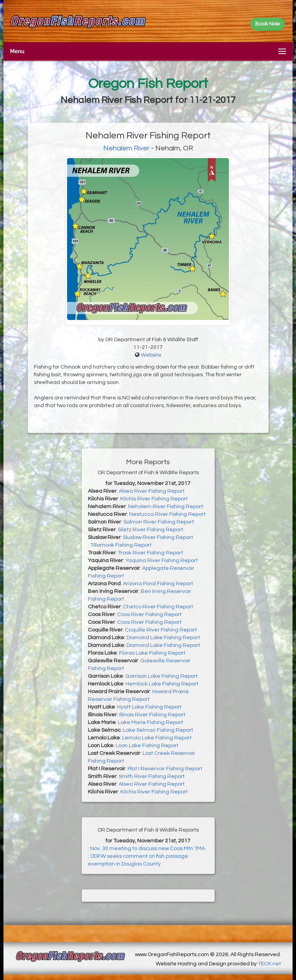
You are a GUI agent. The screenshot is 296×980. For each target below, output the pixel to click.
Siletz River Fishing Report (151, 530)
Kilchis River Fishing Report (154, 499)
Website (151, 355)
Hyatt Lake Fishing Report (149, 707)
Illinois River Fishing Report (152, 715)
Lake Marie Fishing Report (151, 722)
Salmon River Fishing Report (159, 522)
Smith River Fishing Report (152, 776)
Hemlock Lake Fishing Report (162, 684)
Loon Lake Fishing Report (147, 746)
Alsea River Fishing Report (152, 491)
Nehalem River (126, 148)
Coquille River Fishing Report (161, 630)
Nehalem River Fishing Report (166, 507)
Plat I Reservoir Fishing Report (165, 769)
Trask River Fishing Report (151, 553)
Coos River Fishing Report (149, 615)
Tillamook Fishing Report (121, 545)
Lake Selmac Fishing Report (158, 730)
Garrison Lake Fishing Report (161, 676)
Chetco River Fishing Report (158, 607)
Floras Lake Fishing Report (152, 653)
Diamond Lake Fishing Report (163, 638)
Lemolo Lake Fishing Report (157, 738)
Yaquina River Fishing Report (161, 561)
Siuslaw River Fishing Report (158, 537)
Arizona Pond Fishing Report (158, 584)
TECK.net (269, 964)
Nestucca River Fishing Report (167, 514)
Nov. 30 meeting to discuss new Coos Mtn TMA (148, 849)
